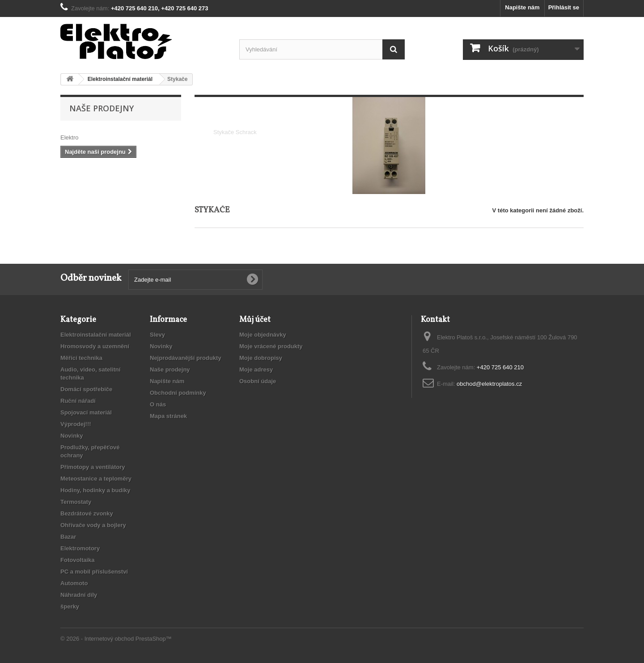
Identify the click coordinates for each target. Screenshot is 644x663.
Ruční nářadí (78, 401)
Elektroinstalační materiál (96, 335)
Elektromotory (80, 548)
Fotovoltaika (78, 560)
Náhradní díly (79, 595)
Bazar (68, 537)
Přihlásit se (564, 7)
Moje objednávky (263, 335)
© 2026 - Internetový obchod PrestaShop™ (116, 639)
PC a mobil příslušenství (94, 572)
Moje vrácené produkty (271, 346)
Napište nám (522, 7)
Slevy (157, 335)
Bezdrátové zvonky (87, 513)
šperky (70, 606)
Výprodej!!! (76, 424)
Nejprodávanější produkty (186, 358)
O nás (158, 404)
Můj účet (255, 320)
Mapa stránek (168, 416)
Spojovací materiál (86, 412)
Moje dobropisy (261, 358)
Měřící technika (81, 358)
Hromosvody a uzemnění (95, 346)
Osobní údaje (258, 381)
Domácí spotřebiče (86, 389)
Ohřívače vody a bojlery (93, 525)
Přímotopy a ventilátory (93, 467)
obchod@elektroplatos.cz (489, 384)
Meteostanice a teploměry (96, 479)
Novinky (72, 436)
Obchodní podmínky (178, 393)
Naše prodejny (102, 108)
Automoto (74, 583)
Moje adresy (256, 370)
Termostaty (76, 502)
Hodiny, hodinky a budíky (95, 490)
